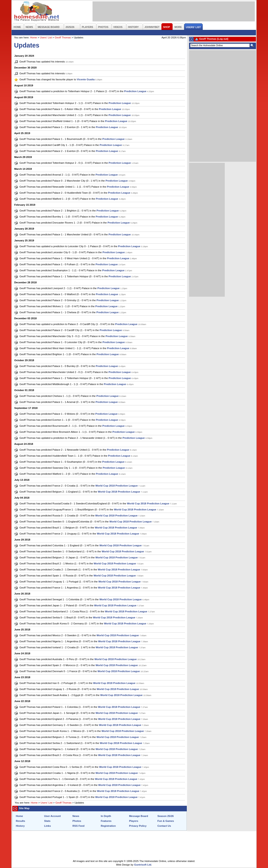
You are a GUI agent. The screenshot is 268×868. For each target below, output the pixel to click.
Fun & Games (166, 821)
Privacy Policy (138, 826)
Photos (77, 821)
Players (134, 821)
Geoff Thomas (63, 37)
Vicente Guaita (86, 79)
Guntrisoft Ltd (143, 865)
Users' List (46, 37)
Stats (47, 821)
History (20, 826)
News (76, 816)
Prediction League (135, 91)
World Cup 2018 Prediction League (117, 486)
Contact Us (164, 826)
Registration (108, 826)
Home (34, 37)
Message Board (139, 816)
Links (47, 826)
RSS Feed (78, 826)
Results (21, 821)
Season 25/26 (166, 816)
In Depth (106, 816)
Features (106, 821)
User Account (52, 816)
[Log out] (223, 39)
